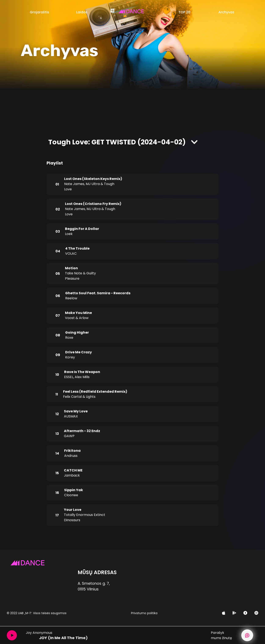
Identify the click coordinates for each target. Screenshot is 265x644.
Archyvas (226, 12)
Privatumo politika (144, 613)
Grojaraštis (39, 12)
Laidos (82, 12)
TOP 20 (184, 12)
